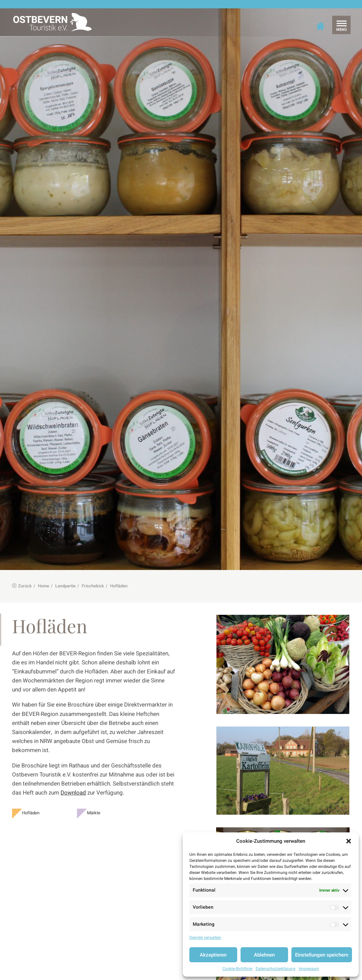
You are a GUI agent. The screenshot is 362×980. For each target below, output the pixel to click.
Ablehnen (264, 955)
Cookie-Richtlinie (237, 969)
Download (73, 785)
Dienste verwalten (205, 937)
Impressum (309, 969)
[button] (349, 841)
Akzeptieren (213, 955)
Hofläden (31, 805)
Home (43, 579)
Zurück (22, 579)
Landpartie (65, 579)
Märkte (94, 805)
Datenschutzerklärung (276, 969)
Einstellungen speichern (322, 955)
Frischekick (93, 579)
